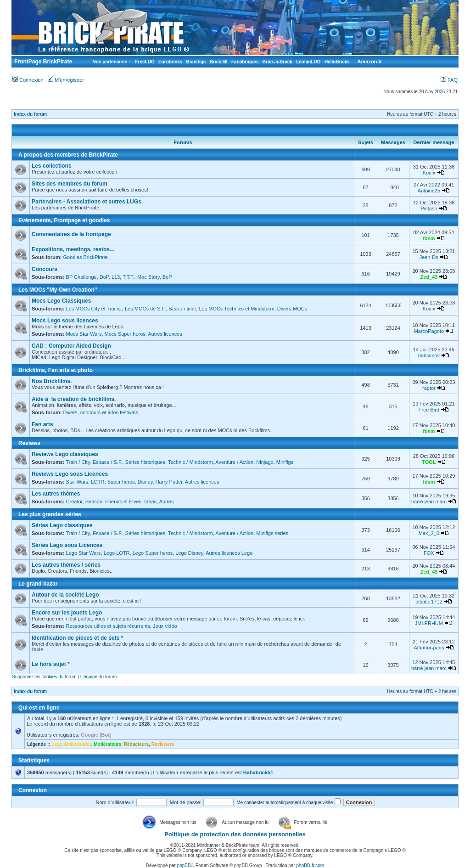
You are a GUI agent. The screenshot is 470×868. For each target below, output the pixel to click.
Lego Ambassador (71, 744)
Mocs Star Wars (84, 334)
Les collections (52, 166)
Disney (145, 482)
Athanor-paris (429, 648)
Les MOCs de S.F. (145, 309)
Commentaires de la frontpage (71, 234)
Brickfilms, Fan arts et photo (56, 370)
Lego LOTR (117, 553)
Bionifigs (196, 62)
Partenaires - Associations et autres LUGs (87, 202)
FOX (429, 553)
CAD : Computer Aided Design (71, 346)
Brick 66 (219, 62)
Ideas (150, 502)
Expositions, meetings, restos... (73, 249)
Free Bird (429, 410)
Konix (429, 173)
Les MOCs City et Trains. (94, 309)
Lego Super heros (153, 553)
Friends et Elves (123, 502)
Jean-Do (429, 257)
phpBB (184, 865)
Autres (167, 502)
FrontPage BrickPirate (42, 62)
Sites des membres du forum (70, 184)
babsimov (429, 355)
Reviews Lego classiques (65, 454)
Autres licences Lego (229, 553)
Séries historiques (145, 462)
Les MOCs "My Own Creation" (58, 290)
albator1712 (429, 602)
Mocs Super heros (125, 334)
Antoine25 (429, 191)
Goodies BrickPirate (85, 257)
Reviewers (163, 744)
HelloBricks (337, 62)
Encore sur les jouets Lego (67, 613)
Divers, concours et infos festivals (100, 412)
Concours (45, 269)
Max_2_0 (429, 533)
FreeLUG (145, 62)
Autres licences (165, 334)
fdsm (429, 238)
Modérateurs (107, 744)
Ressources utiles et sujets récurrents (108, 626)
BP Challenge (81, 277)
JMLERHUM (429, 623)
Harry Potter (169, 482)
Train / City (78, 462)
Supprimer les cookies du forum (44, 677)
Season (94, 502)
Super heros (121, 482)
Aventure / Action (234, 462)
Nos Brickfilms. (52, 381)
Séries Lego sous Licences (67, 545)
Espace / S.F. (108, 462)
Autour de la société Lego (65, 595)
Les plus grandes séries (50, 514)
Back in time (182, 309)
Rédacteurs (136, 744)
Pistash (429, 209)
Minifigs (285, 462)
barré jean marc (429, 502)
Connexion (28, 80)
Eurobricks (170, 62)
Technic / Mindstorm (190, 462)
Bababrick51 (258, 772)
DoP (104, 277)
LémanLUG (308, 62)
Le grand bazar (38, 584)
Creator (74, 502)
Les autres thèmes (56, 494)
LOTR (98, 482)
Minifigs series (272, 533)
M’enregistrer (66, 80)
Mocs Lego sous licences (65, 321)
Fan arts (42, 424)
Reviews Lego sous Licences (70, 474)
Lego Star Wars (84, 553)
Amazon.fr (370, 62)
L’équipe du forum (99, 677)
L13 (116, 277)
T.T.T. (129, 277)
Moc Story (148, 277)
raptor (429, 388)
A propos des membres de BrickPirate (68, 155)
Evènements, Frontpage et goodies (64, 220)
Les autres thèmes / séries (66, 565)
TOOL (429, 462)
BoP (167, 277)
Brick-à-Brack (277, 62)
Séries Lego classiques (62, 525)
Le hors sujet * (51, 664)
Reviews (29, 443)
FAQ (449, 80)
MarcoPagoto (429, 331)
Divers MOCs (292, 309)
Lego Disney (189, 553)
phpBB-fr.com (311, 865)
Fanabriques (245, 62)
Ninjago (265, 462)
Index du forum (30, 114)
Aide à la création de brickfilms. (74, 399)
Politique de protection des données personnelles (235, 834)
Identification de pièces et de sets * (77, 638)
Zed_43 (429, 277)
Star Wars (77, 482)
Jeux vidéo (165, 626)
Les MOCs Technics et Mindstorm (236, 309)
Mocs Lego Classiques (61, 301)
